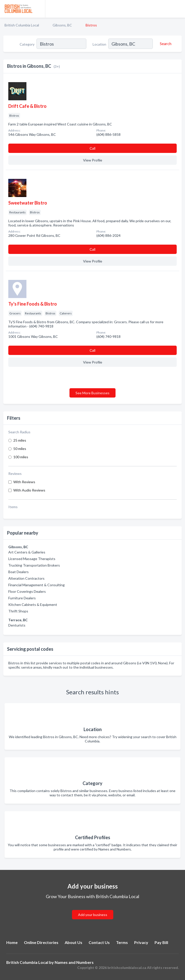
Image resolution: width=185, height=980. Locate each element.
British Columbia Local (22, 25)
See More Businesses (92, 393)
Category (27, 44)
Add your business (93, 915)
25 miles (20, 440)
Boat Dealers (18, 572)
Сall (92, 148)
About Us (73, 942)
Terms (122, 942)
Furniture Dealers (22, 598)
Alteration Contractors (26, 578)
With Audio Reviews (29, 490)
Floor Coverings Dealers (27, 591)
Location (99, 44)
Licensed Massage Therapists (32, 559)
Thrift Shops (18, 611)
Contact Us (99, 942)
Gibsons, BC (62, 25)
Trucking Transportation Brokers (34, 565)
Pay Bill (161, 942)
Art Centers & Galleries (27, 552)
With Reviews (24, 482)
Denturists (17, 625)
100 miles (21, 457)
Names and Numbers (74, 962)
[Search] (165, 44)
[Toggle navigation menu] (178, 9)
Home (12, 942)
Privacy (141, 942)
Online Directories (41, 942)
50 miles (20, 449)
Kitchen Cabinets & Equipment (33, 605)
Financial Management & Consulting (36, 585)
